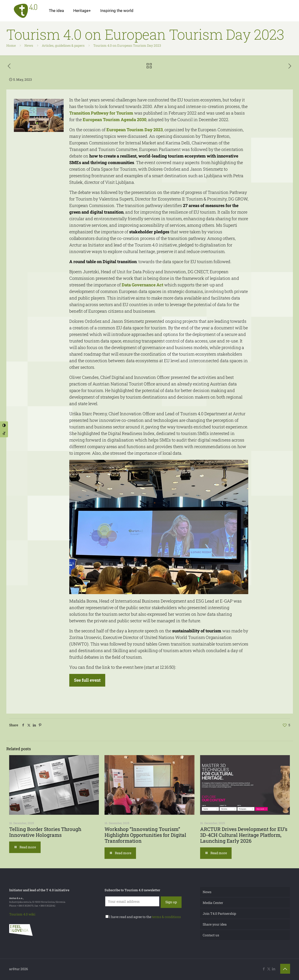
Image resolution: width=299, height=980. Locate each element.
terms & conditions (166, 917)
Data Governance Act (142, 285)
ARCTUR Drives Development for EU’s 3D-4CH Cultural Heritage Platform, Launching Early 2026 (244, 835)
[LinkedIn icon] (274, 969)
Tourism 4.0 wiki (22, 914)
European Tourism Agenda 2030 (115, 119)
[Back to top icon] (285, 969)
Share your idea (215, 924)
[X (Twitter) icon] (269, 969)
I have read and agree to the (143, 917)
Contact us (211, 935)
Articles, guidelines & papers (63, 45)
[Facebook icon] (264, 969)
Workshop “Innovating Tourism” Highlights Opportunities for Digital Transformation (145, 835)
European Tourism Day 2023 (135, 130)
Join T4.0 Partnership (219, 913)
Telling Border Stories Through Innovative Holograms (45, 832)
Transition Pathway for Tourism (101, 113)
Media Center (213, 903)
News (29, 45)
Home (11, 45)
